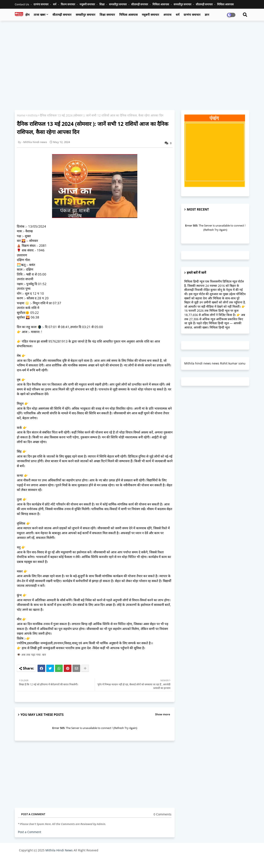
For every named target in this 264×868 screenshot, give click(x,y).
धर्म (55, 4)
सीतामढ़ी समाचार (62, 15)
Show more (162, 714)
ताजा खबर (40, 15)
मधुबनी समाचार (88, 4)
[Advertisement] (132, 55)
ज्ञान (207, 15)
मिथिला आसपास (161, 4)
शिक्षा (102, 4)
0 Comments (162, 814)
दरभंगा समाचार (41, 4)
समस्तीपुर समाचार (118, 4)
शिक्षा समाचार (107, 15)
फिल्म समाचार (68, 4)
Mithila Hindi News (59, 850)
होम (27, 15)
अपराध (167, 15)
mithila (33, 115)
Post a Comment (30, 832)
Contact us (22, 4)
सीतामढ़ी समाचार (140, 4)
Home (21, 115)
